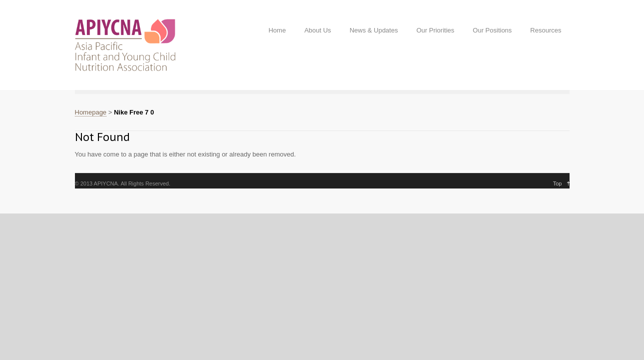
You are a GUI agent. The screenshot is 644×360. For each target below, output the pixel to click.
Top (558, 183)
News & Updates (374, 30)
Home (277, 30)
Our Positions (492, 30)
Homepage (91, 112)
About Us (318, 30)
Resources (546, 30)
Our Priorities (435, 30)
